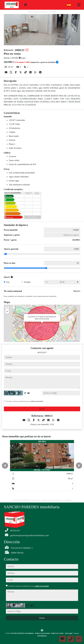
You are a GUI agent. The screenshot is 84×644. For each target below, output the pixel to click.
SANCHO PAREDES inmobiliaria (22, 633)
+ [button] (7, 308)
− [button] (7, 312)
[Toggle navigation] (79, 5)
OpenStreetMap (67, 341)
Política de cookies (58, 633)
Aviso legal (69, 633)
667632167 (42, 352)
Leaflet (58, 341)
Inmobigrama (42, 636)
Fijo (8, 282)
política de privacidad (37, 401)
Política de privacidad (43, 633)
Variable (27, 282)
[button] (5, 466)
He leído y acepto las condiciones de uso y (25, 401)
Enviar (42, 409)
